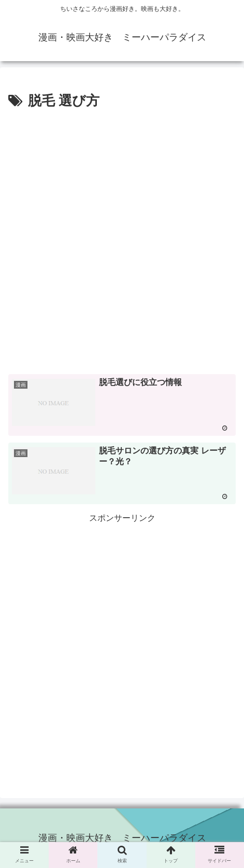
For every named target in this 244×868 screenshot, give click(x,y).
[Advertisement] (122, 240)
